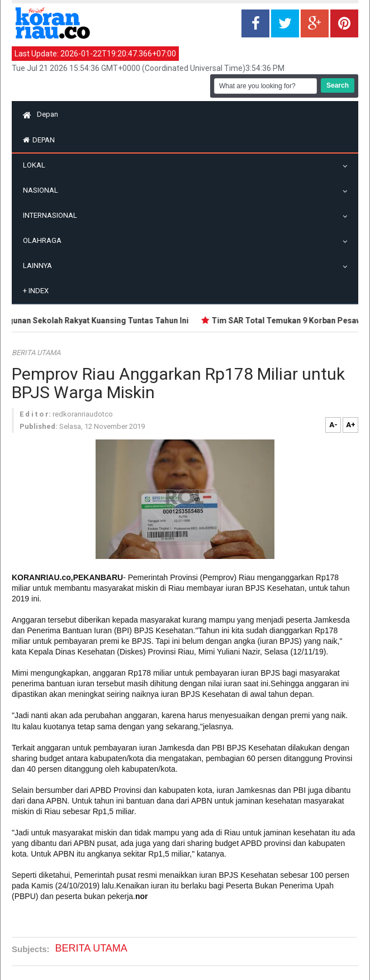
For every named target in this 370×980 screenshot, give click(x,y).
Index (36, 291)
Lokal (37, 165)
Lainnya (40, 266)
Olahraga (45, 240)
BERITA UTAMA (36, 353)
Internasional (53, 215)
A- (333, 425)
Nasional (43, 190)
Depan (41, 114)
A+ (351, 425)
